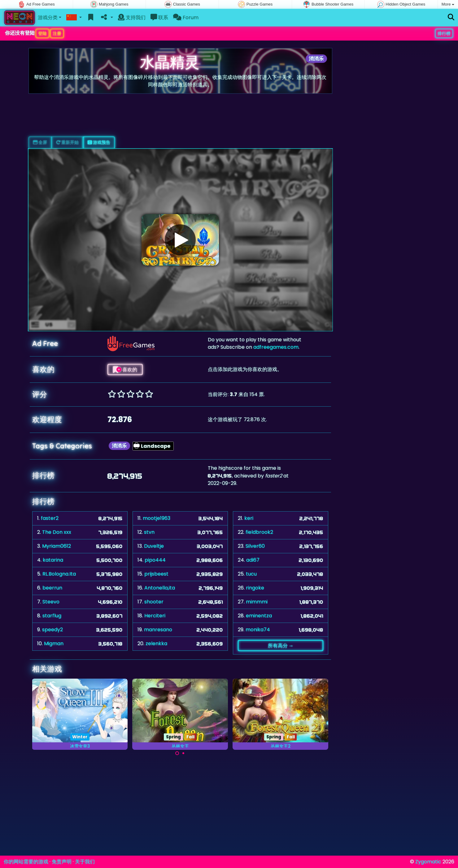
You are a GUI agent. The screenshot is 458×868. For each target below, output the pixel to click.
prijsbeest (156, 574)
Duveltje (154, 546)
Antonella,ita (160, 588)
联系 (159, 17)
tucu (251, 574)
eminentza (259, 616)
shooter (154, 602)
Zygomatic (428, 862)
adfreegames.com (276, 347)
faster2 (50, 518)
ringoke (255, 588)
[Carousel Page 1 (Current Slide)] (177, 753)
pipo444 (155, 560)
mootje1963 (157, 518)
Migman (54, 643)
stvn (149, 532)
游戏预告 (99, 142)
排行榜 (444, 33)
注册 (57, 33)
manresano (158, 630)
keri (249, 518)
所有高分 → (281, 646)
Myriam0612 (57, 546)
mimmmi (257, 602)
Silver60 (255, 546)
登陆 (42, 33)
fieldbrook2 (259, 532)
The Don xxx (57, 532)
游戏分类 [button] (48, 17)
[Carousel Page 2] (183, 753)
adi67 (253, 560)
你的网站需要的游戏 (26, 862)
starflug (52, 616)
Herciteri (155, 616)
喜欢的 (125, 369)
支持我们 (132, 17)
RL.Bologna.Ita (59, 574)
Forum (186, 17)
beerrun (52, 588)
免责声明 (62, 862)
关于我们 (85, 862)
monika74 (258, 630)
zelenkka (156, 643)
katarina (53, 560)
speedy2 (52, 630)
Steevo (51, 602)
